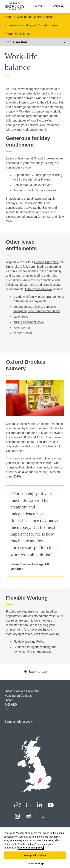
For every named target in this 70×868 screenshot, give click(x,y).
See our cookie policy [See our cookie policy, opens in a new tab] (31, 848)
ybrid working (42, 647)
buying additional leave (29, 322)
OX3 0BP (11, 705)
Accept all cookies (35, 855)
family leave (37, 297)
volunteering (22, 327)
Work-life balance (19, 34)
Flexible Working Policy (29, 642)
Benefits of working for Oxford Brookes (33, 25)
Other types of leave (38, 289)
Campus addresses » (19, 722)
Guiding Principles (46, 262)
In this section (35, 42)
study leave (21, 317)
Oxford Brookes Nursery (22, 424)
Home (8, 17)
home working (23, 652)
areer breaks (23, 333)
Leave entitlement (18, 158)
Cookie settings (35, 863)
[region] (35, 848)
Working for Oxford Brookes (35, 17)
